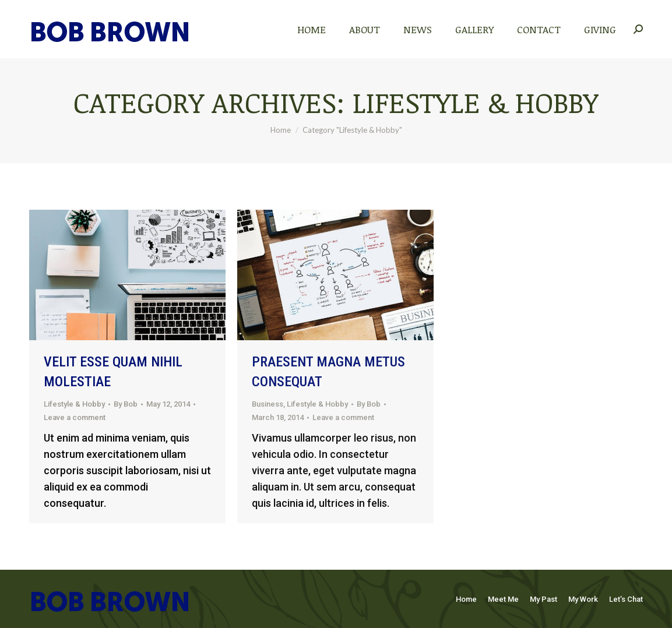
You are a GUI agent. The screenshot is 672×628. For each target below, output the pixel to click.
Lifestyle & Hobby (74, 404)
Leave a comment (75, 417)
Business (268, 404)
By (126, 404)
